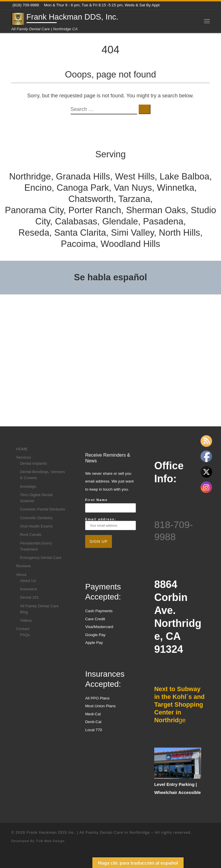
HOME (22, 449)
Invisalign (28, 486)
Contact (23, 629)
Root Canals (31, 535)
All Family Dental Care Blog (39, 609)
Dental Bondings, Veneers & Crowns (42, 475)
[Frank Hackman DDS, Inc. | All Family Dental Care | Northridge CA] (18, 18)
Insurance (28, 589)
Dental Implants (33, 463)
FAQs (25, 635)
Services (24, 457)
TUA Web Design (50, 841)
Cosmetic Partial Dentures (42, 509)
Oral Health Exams (36, 526)
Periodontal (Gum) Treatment (36, 546)
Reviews (23, 566)
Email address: (110, 524)
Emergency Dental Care (41, 558)
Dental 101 (29, 597)
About (21, 575)
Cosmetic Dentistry (36, 518)
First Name (96, 500)
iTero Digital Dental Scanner (36, 498)
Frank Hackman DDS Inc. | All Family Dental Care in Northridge (88, 832)
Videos (26, 620)
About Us (28, 581)
